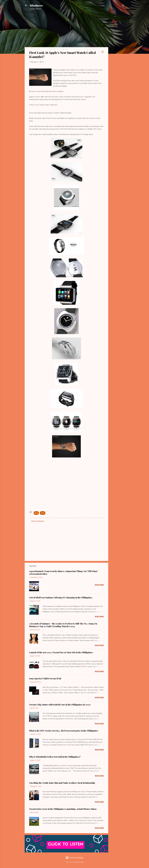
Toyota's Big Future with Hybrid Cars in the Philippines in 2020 (60, 705)
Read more (99, 585)
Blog (36, 513)
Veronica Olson (79, 862)
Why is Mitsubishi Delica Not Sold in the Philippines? (55, 757)
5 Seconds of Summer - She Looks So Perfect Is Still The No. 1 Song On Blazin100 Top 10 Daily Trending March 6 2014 (63, 625)
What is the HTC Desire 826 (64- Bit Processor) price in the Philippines (64, 731)
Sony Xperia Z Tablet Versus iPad (45, 679)
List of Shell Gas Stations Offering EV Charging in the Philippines (61, 598)
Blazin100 (36, 5)
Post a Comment (38, 521)
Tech (43, 513)
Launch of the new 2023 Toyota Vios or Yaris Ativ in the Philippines (61, 652)
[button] (102, 52)
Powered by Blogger (75, 858)
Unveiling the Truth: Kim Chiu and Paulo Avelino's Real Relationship (62, 783)
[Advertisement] (117, 48)
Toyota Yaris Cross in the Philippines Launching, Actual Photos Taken (63, 809)
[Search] (123, 6)
